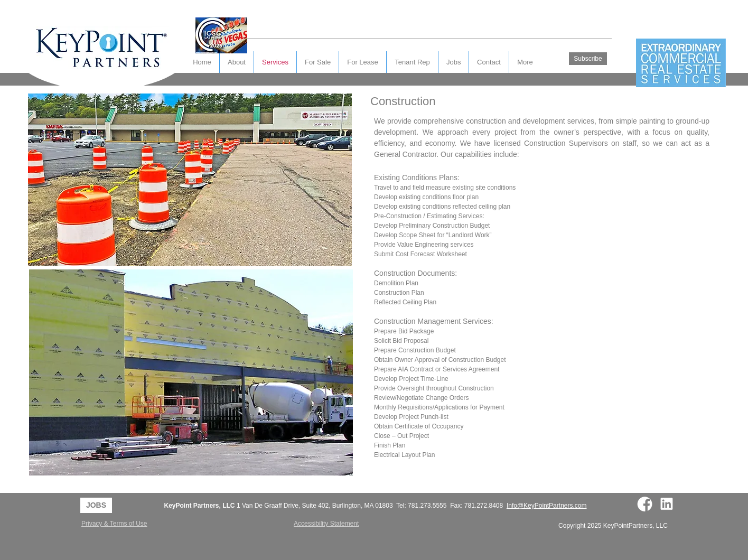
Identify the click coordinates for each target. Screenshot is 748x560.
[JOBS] (96, 505)
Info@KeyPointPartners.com (547, 506)
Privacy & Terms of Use (114, 524)
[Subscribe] (588, 59)
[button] (489, 62)
